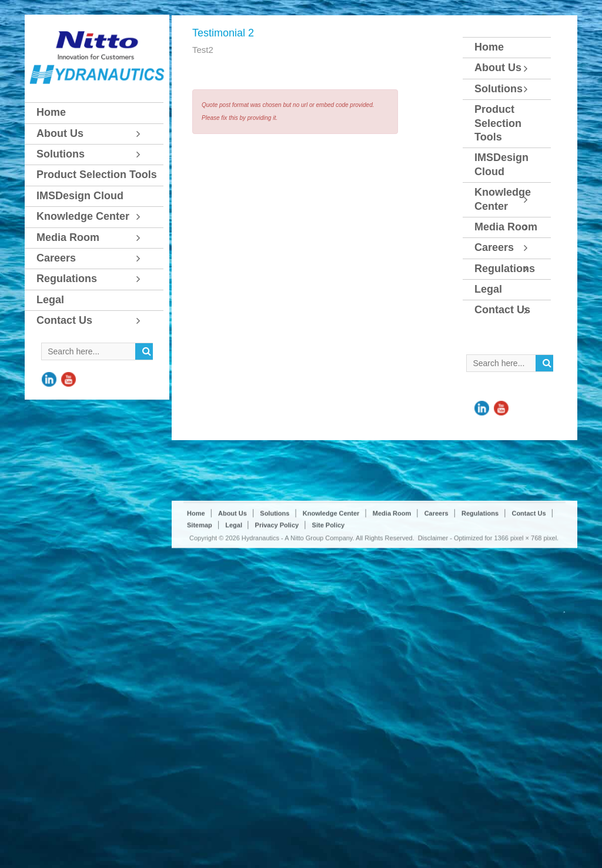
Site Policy (329, 588)
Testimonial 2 (223, 33)
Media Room (392, 577)
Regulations (480, 577)
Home (196, 577)
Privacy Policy (277, 588)
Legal (235, 588)
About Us (233, 577)
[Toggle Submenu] (143, 134)
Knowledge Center (331, 577)
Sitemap (200, 588)
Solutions (275, 577)
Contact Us (529, 577)
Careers (437, 577)
